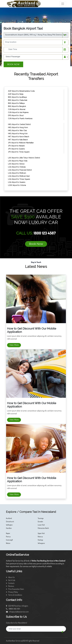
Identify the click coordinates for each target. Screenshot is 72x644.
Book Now (13, 64)
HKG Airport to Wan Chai (17, 131)
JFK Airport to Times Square (19, 152)
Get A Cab (11, 580)
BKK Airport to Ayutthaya (18, 97)
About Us (10, 577)
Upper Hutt (41, 533)
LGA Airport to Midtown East (19, 176)
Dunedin (40, 522)
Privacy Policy (12, 592)
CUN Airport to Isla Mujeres (19, 112)
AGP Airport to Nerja (16, 94)
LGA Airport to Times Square (19, 179)
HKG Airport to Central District (19, 124)
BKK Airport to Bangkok (17, 106)
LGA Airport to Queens (17, 182)
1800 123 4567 (45, 233)
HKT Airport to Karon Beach (19, 137)
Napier (8, 533)
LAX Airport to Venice (16, 164)
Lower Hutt (41, 525)
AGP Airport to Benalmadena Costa (21, 91)
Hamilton (9, 528)
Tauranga (41, 518)
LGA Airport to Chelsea (17, 167)
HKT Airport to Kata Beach (18, 140)
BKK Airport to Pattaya (17, 103)
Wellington (9, 525)
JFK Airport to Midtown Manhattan (21, 143)
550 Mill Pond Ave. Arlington (17, 606)
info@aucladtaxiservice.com (17, 612)
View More (14, 345)
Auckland (9, 518)
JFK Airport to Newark (16, 146)
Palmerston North (43, 528)
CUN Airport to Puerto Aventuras (20, 119)
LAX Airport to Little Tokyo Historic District (24, 158)
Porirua (8, 537)
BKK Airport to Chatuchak (18, 100)
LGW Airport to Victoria (17, 185)
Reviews (10, 586)
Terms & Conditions (14, 595)
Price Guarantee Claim (15, 589)
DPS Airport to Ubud (16, 115)
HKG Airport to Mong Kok (18, 134)
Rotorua (40, 537)
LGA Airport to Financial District (20, 170)
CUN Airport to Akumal (17, 109)
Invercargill (9, 540)
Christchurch (10, 522)
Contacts (10, 583)
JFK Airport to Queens (16, 149)
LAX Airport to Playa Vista (18, 161)
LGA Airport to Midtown (17, 173)
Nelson (8, 543)
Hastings (40, 540)
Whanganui (41, 543)
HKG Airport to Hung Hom (18, 127)
